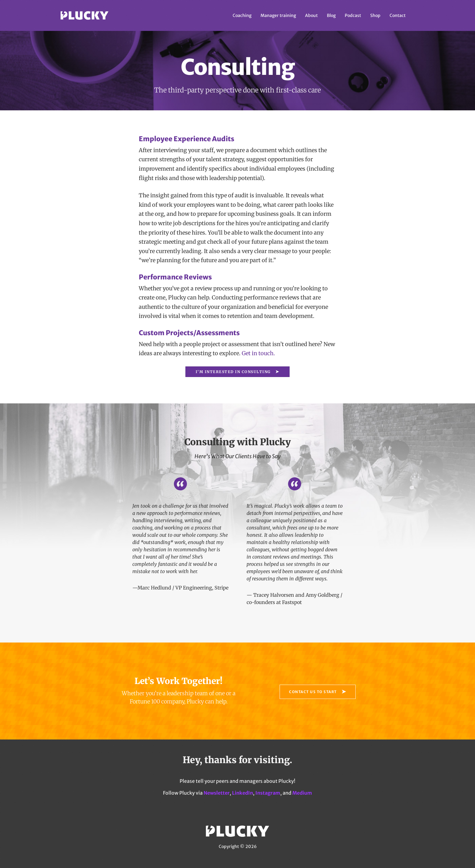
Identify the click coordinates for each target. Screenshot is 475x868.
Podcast (353, 15)
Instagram (268, 793)
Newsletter (217, 793)
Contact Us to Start (313, 692)
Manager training (278, 15)
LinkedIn (242, 793)
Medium (302, 793)
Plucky (85, 15)
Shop (375, 15)
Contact (398, 15)
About (311, 15)
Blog (331, 15)
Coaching (242, 15)
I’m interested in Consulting (233, 372)
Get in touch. (258, 353)
